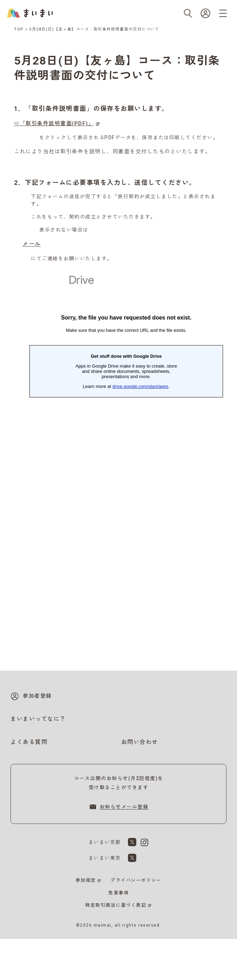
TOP (19, 29)
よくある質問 (29, 742)
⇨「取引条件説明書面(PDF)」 (54, 123)
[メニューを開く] (223, 13)
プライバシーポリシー (136, 880)
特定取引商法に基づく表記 (116, 905)
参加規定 (86, 880)
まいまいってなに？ (38, 719)
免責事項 (118, 893)
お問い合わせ (140, 742)
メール (32, 244)
